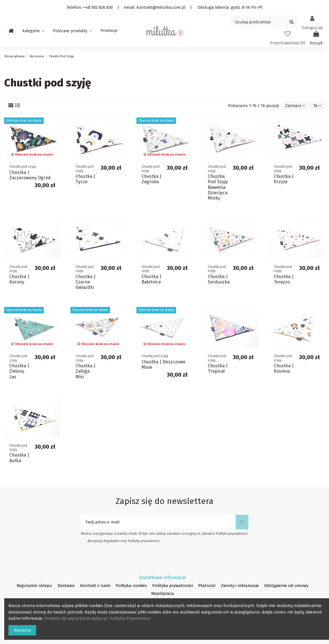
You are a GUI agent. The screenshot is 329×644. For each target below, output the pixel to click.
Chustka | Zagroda (152, 179)
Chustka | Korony (19, 279)
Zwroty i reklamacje (240, 586)
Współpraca (163, 593)
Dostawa (66, 586)
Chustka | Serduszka (219, 279)
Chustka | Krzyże (284, 179)
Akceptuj (22, 630)
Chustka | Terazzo (284, 279)
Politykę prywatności (144, 541)
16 (317, 106)
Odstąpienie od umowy (286, 586)
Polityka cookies (131, 586)
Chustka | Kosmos (284, 368)
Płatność (207, 586)
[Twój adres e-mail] (158, 522)
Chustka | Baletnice (152, 279)
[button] (33, 31)
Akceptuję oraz (123, 541)
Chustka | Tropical (218, 368)
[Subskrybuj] (242, 522)
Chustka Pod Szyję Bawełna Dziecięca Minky (218, 187)
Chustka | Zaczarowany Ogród (30, 175)
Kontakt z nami (95, 586)
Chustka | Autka (19, 458)
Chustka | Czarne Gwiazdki (86, 282)
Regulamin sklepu (34, 586)
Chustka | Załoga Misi (86, 371)
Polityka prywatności (173, 586)
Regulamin (111, 541)
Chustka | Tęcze (86, 179)
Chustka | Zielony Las (19, 371)
